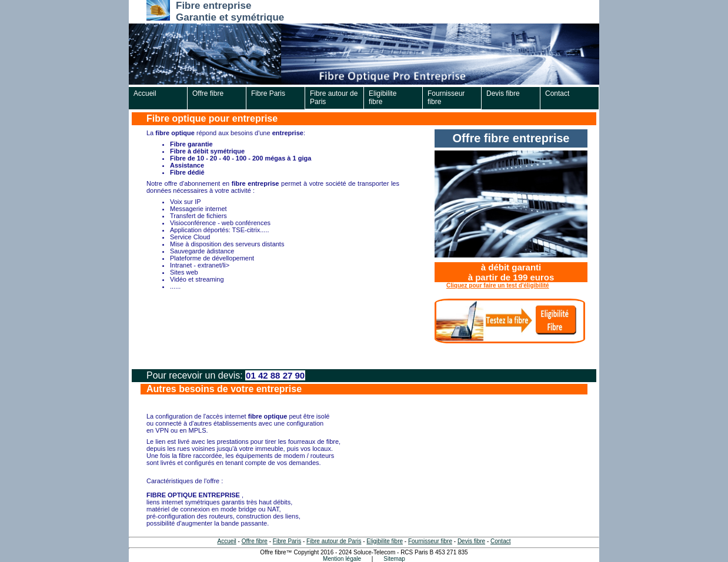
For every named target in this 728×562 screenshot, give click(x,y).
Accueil (145, 93)
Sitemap (394, 559)
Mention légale (342, 559)
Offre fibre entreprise (511, 138)
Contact (557, 93)
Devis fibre (503, 93)
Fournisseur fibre (446, 98)
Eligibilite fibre (383, 98)
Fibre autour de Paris (334, 98)
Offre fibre (208, 93)
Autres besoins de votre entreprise (224, 389)
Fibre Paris (268, 93)
